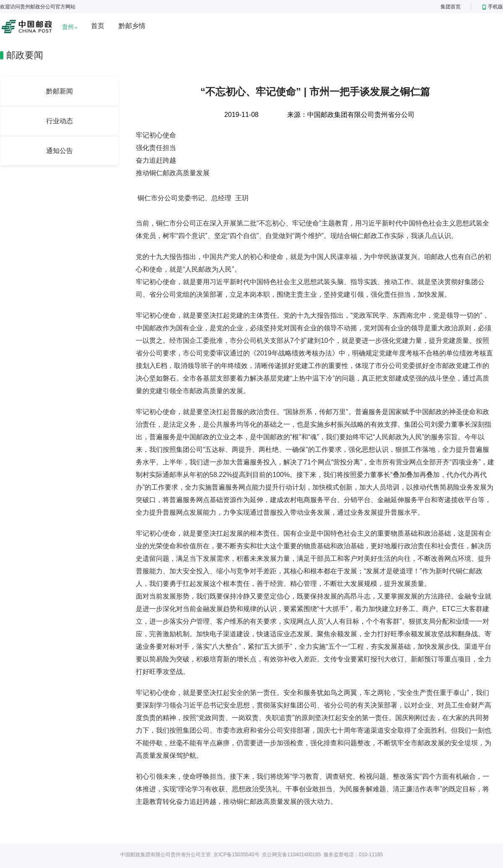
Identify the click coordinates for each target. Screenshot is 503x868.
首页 (98, 26)
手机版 (493, 7)
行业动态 (60, 121)
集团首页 (451, 7)
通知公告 (60, 151)
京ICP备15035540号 (236, 855)
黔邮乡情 (132, 26)
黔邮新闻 (60, 91)
